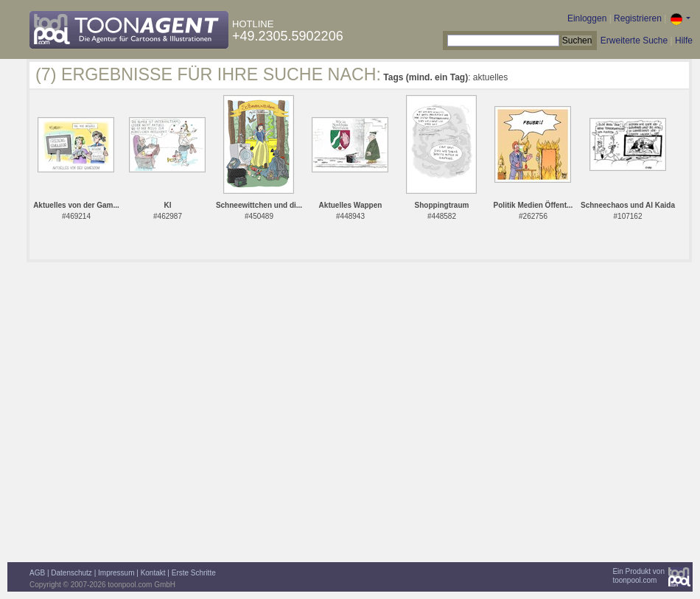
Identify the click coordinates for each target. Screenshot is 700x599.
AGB (37, 573)
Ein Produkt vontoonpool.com (638, 576)
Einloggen (587, 18)
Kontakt (153, 573)
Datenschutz (71, 573)
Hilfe (684, 41)
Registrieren (638, 18)
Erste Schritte (194, 573)
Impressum (116, 573)
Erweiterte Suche (634, 41)
